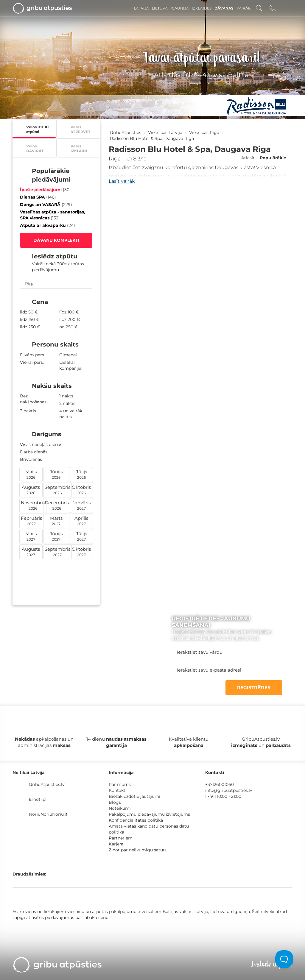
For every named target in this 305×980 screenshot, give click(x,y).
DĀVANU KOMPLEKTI (56, 240)
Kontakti (118, 790)
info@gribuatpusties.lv (229, 790)
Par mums (120, 784)
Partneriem (121, 838)
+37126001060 (220, 784)
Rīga (115, 159)
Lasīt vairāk (122, 181)
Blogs (115, 802)
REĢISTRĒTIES (254, 688)
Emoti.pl (38, 799)
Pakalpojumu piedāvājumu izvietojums (149, 814)
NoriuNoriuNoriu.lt (48, 814)
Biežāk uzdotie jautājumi (134, 796)
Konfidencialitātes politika (136, 820)
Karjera (116, 844)
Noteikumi (120, 808)
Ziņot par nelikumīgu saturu (138, 850)
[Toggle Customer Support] (284, 959)
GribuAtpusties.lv (47, 784)
